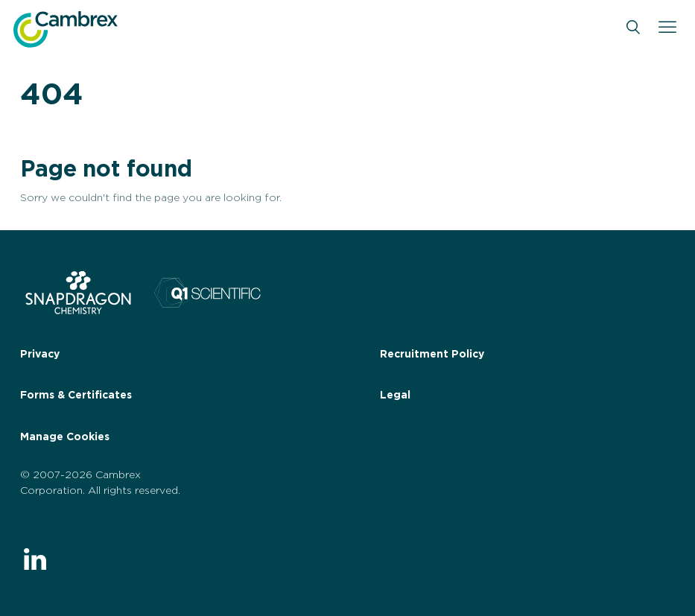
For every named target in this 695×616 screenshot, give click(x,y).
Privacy (40, 355)
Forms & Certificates (76, 396)
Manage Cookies (65, 437)
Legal (395, 396)
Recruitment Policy (432, 355)
